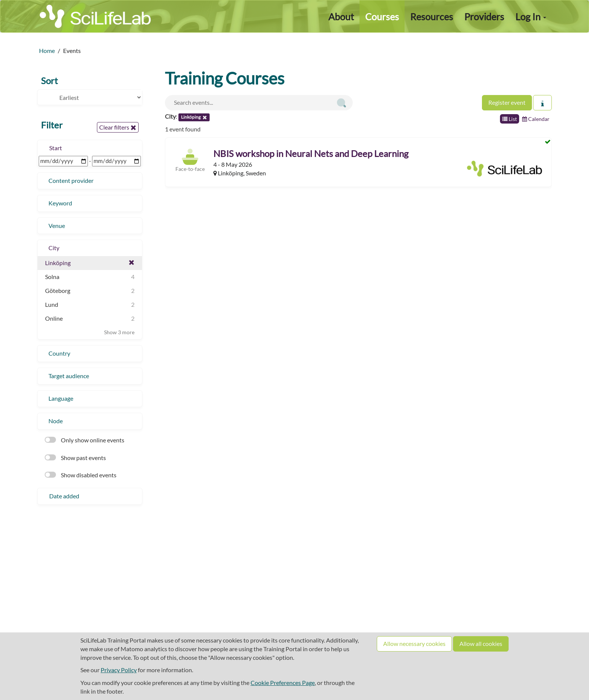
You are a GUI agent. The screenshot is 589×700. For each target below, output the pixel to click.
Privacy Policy (119, 670)
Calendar (536, 119)
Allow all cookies (481, 643)
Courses (382, 17)
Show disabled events (81, 475)
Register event (507, 102)
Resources (432, 17)
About (341, 17)
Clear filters (118, 127)
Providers (484, 17)
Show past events (75, 458)
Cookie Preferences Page (283, 683)
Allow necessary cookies (414, 643)
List (510, 119)
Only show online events (85, 440)
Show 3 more (119, 332)
